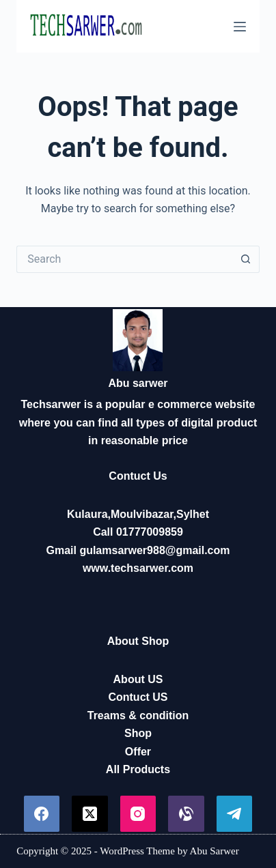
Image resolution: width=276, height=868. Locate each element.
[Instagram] (138, 814)
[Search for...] (124, 259)
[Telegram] (235, 814)
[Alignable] (186, 814)
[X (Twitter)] (90, 814)
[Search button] (246, 259)
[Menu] (240, 27)
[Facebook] (42, 814)
